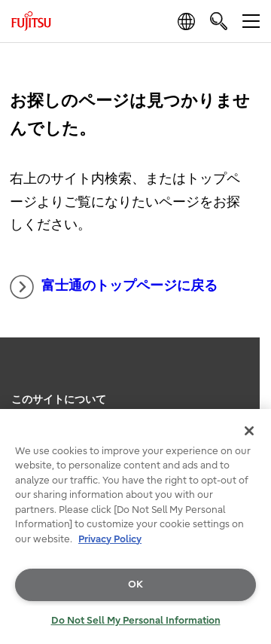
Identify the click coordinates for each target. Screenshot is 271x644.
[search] (219, 21)
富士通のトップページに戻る (114, 287)
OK (135, 584)
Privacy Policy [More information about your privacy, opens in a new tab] (110, 539)
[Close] (249, 431)
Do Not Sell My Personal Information (136, 620)
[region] (135, 526)
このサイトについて (59, 400)
